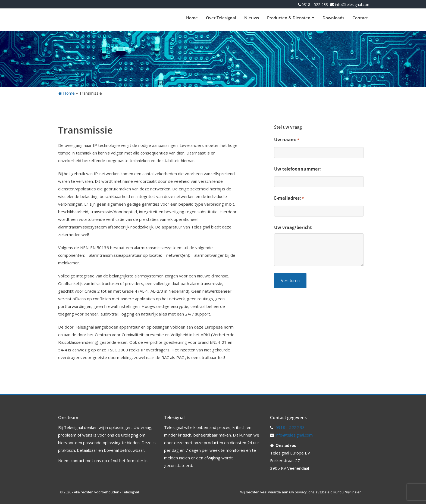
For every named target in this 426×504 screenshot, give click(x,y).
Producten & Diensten (291, 18)
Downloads (333, 18)
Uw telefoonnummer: (297, 169)
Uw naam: (287, 140)
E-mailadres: (289, 198)
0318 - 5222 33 (290, 427)
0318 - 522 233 (315, 4)
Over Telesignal (221, 18)
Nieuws (252, 18)
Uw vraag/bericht (293, 227)
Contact (360, 18)
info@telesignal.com (353, 4)
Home (192, 18)
